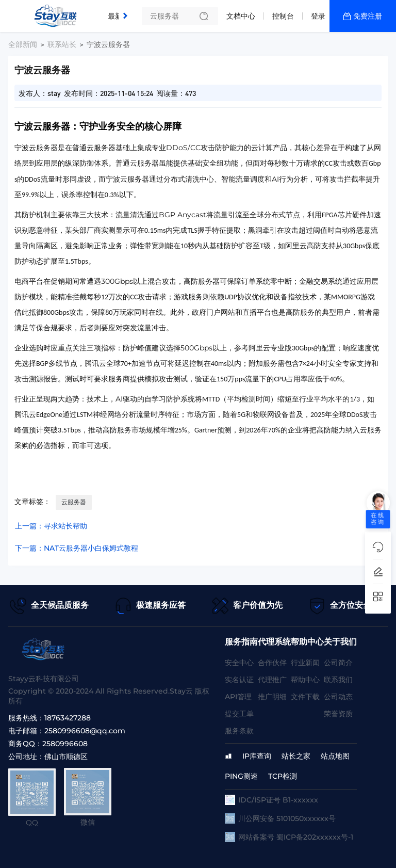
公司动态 (338, 697)
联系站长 (62, 44)
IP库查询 (257, 756)
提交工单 (239, 714)
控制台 (283, 16)
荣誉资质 (338, 714)
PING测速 (241, 776)
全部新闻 (23, 44)
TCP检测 (283, 776)
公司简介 (338, 663)
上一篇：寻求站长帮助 (51, 526)
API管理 (238, 697)
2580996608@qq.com (85, 731)
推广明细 (272, 697)
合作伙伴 (272, 663)
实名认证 (239, 680)
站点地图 (335, 756)
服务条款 (239, 731)
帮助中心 (305, 680)
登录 (318, 16)
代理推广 (272, 680)
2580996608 (65, 744)
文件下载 (305, 697)
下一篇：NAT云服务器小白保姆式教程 (77, 548)
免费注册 (368, 16)
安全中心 (239, 663)
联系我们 (338, 680)
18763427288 (68, 718)
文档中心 (241, 16)
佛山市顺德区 (66, 757)
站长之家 (296, 756)
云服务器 (74, 502)
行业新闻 (305, 663)
